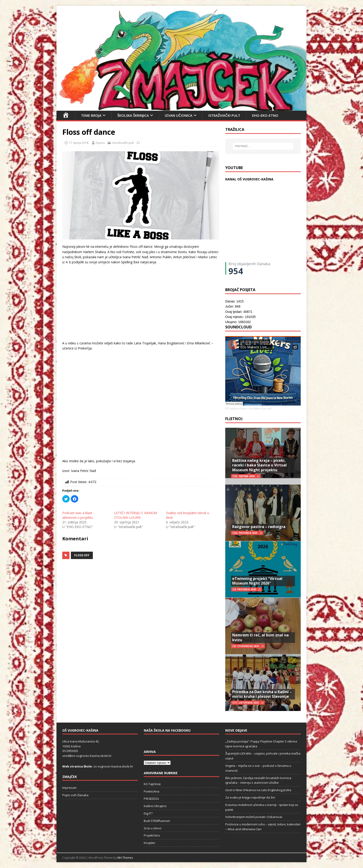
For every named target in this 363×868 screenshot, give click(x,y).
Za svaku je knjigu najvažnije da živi (250, 797)
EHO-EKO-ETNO (265, 115)
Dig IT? (148, 813)
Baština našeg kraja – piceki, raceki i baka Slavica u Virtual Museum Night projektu (260, 465)
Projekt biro (152, 835)
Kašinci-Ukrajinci (155, 806)
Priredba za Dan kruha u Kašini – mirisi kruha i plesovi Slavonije (262, 694)
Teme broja (91, 115)
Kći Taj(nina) (152, 784)
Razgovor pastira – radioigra (259, 527)
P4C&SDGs (151, 799)
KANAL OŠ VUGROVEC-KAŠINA (249, 179)
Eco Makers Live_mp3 (260, 409)
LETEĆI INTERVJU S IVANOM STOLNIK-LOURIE (136, 515)
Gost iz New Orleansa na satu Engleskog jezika (258, 790)
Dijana (100, 143)
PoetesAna (152, 791)
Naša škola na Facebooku (167, 730)
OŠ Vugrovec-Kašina (236, 409)
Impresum (69, 788)
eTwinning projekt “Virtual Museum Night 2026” (257, 581)
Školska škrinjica (133, 115)
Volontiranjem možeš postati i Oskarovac (254, 817)
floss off (82, 555)
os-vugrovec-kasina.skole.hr (113, 766)
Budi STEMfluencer (157, 821)
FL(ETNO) (234, 419)
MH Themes (125, 858)
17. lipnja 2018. (79, 143)
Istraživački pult (224, 115)
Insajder (150, 843)
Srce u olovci (153, 828)
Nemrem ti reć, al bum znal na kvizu (260, 637)
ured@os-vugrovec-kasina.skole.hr (87, 756)
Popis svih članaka (75, 795)
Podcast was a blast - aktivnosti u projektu (78, 515)
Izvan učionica (179, 115)
